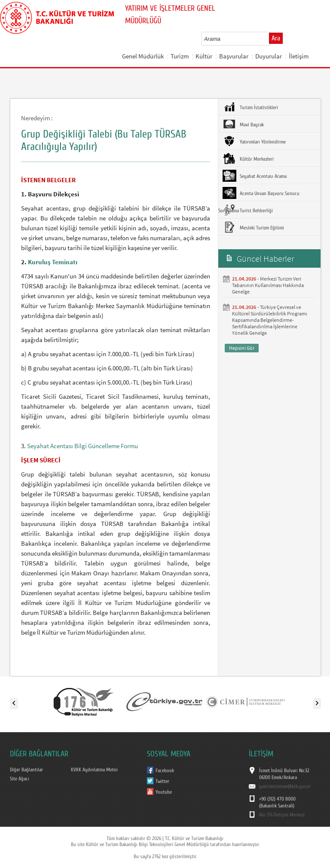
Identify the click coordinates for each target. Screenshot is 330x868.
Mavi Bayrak (243, 124)
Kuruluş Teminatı (53, 262)
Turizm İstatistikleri (250, 107)
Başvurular (234, 56)
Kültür (204, 56)
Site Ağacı (20, 779)
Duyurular (269, 56)
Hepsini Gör (242, 348)
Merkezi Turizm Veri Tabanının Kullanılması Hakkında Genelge (268, 285)
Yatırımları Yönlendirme (254, 141)
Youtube (164, 792)
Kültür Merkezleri (248, 159)
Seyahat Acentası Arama (255, 176)
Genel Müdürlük (143, 56)
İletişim (299, 56)
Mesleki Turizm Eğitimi (253, 227)
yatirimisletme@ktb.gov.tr (285, 786)
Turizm (180, 56)
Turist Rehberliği (248, 210)
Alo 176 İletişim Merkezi (282, 815)
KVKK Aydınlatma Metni (94, 770)
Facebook (165, 770)
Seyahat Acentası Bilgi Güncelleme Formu (82, 446)
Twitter (162, 781)
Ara (276, 38)
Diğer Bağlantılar (26, 770)
